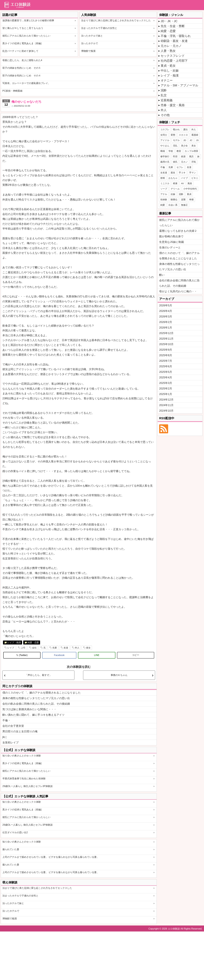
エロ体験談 (174, 929)
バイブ (184, 178)
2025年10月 (166, 344)
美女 (194, 146)
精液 (175, 183)
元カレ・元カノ (171, 46)
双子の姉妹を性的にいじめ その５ (22, 68)
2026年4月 (166, 311)
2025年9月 (166, 350)
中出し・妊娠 (170, 71)
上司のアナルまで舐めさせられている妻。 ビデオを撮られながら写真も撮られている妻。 (51, 857)
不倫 (163, 167)
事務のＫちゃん (119, 675)
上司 (23, 648)
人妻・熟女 (168, 51)
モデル (176, 140)
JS (197, 140)
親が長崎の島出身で (171, 236)
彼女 (88, 648)
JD (185, 140)
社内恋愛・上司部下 (174, 61)
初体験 (164, 200)
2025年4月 (166, 377)
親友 (173, 173)
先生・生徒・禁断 (173, 26)
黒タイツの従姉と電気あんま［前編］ (23, 43)
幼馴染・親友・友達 (174, 41)
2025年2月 (166, 389)
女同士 (164, 135)
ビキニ (195, 178)
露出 (186, 129)
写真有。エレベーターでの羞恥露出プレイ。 (26, 83)
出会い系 (173, 205)
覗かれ (176, 129)
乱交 (164, 95)
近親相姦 (167, 100)
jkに (5, 737)
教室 (179, 151)
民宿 (175, 156)
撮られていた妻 (11, 849)
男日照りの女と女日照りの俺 (20, 731)
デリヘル (175, 189)
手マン (193, 173)
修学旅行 (165, 156)
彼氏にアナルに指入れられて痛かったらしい (26, 36)
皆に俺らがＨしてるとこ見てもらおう (23, 28)
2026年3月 (166, 317)
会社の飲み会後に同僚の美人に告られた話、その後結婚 (36, 704)
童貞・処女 (168, 66)
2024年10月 (166, 411)
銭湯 (183, 156)
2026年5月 (166, 305)
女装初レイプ (10, 743)
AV (182, 183)
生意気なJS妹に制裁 (172, 242)
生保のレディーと (170, 248)
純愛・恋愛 (33, 642)
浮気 (194, 162)
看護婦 (195, 135)
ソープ (164, 189)
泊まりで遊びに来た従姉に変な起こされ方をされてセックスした (116, 20)
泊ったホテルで (90, 43)
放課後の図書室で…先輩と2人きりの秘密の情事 (28, 20)
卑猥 (191, 200)
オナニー (167, 80)
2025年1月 (166, 394)
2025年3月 (166, 383)
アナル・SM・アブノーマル (179, 85)
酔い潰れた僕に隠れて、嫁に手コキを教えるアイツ (33, 715)
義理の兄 (165, 162)
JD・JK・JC (169, 21)
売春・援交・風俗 (173, 105)
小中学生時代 (190, 189)
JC (191, 140)
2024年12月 (166, 400)
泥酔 (164, 90)
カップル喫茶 (191, 151)
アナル (164, 194)
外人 (77, 648)
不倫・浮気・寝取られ (176, 36)
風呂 (191, 156)
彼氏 (175, 162)
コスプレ (165, 129)
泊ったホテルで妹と (92, 36)
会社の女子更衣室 (13, 726)
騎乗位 (174, 200)
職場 (163, 151)
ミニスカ (165, 183)
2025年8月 (166, 355)
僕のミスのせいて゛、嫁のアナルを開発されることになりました (42, 693)
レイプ (11, 648)
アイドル (165, 140)
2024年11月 (166, 405)
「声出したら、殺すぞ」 (38, 675)
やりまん (165, 146)
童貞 (189, 194)
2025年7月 (166, 361)
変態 (173, 135)
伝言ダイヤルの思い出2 (15, 832)
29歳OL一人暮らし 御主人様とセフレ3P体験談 (28, 786)
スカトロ (183, 135)
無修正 (184, 205)
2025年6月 (166, 366)
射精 (163, 178)
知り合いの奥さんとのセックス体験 (22, 756)
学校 (171, 151)
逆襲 (183, 200)
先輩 (55, 648)
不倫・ (6, 720)
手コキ (182, 173)
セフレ (180, 167)
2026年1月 (166, 328)
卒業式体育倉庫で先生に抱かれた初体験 (24, 779)
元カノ (184, 162)
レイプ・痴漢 (14, 642)
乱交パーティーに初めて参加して (20, 51)
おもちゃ (173, 178)
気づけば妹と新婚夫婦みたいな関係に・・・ (29, 709)
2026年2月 (166, 322)
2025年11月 (166, 339)
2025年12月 (166, 333)
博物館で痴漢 (88, 51)
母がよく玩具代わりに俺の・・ (178, 291)
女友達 (164, 173)
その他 (165, 115)
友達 (66, 648)
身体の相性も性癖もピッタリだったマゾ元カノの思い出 (36, 698)
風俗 (190, 183)
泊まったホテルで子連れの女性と (99, 28)
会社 (34, 648)
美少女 (184, 146)
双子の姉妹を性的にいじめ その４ (22, 76)
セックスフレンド (173, 56)
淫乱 (175, 146)
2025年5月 (166, 372)
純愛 (163, 205)
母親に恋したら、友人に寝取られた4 (22, 60)
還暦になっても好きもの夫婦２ (178, 231)
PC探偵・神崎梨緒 (12, 91)
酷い (162, 275)
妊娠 (173, 194)
